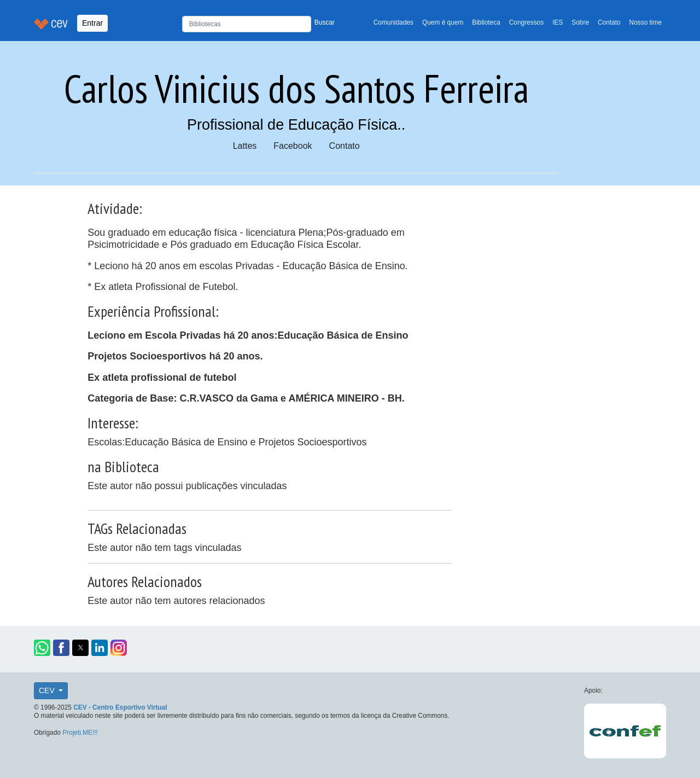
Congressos (526, 22)
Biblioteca (486, 22)
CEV (48, 690)
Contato (609, 22)
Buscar (325, 22)
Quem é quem (443, 22)
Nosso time (646, 22)
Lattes (245, 146)
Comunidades (393, 22)
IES (558, 22)
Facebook (293, 146)
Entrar (92, 23)
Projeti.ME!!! (80, 733)
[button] (42, 648)
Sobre (580, 22)
